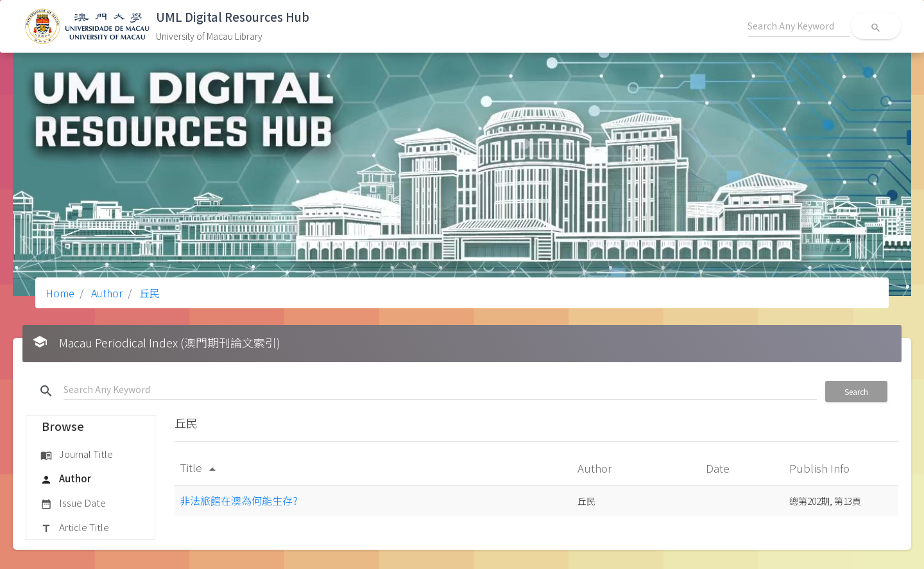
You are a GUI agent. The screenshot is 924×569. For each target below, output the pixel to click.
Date (719, 468)
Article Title (75, 528)
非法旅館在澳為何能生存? (239, 500)
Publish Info (821, 468)
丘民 (148, 293)
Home (60, 293)
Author (106, 293)
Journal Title (77, 455)
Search (856, 391)
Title (200, 467)
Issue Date (73, 503)
